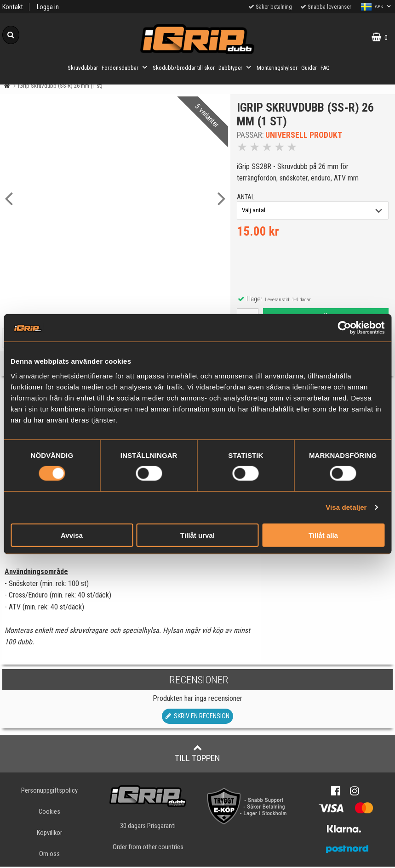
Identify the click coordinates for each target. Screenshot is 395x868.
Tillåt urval (197, 535)
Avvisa (72, 535)
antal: (247, 198)
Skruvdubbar (83, 68)
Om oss (49, 855)
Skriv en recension (197, 718)
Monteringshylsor (277, 68)
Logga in (48, 7)
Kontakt (13, 7)
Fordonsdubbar (125, 68)
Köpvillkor (49, 834)
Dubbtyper (236, 68)
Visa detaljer (346, 507)
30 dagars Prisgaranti (148, 827)
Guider (309, 68)
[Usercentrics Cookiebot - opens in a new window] (344, 328)
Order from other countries (148, 848)
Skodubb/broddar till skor (184, 68)
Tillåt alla (323, 535)
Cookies (49, 813)
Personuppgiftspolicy (49, 792)
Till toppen (197, 755)
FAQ (325, 68)
